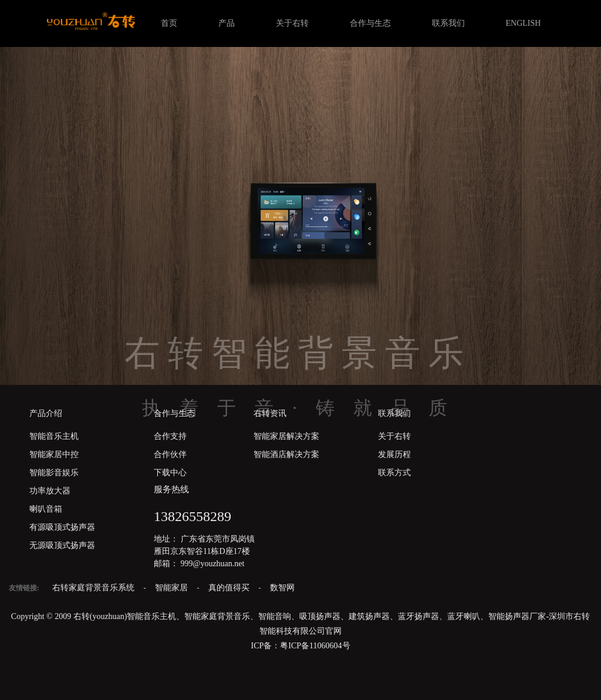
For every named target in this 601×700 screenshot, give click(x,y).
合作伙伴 (170, 454)
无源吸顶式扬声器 (62, 545)
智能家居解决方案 (286, 436)
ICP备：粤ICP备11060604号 (300, 646)
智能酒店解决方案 (286, 454)
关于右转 (292, 23)
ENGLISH (524, 23)
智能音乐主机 (54, 436)
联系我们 (448, 23)
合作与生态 (370, 23)
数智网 (282, 588)
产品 (227, 23)
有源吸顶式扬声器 (62, 527)
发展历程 (394, 454)
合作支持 (170, 436)
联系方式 (394, 473)
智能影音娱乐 (54, 473)
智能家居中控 (54, 454)
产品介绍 (46, 413)
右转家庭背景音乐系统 (94, 588)
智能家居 (173, 588)
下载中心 (170, 473)
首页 (169, 23)
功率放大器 (50, 491)
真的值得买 (230, 588)
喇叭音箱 (46, 509)
